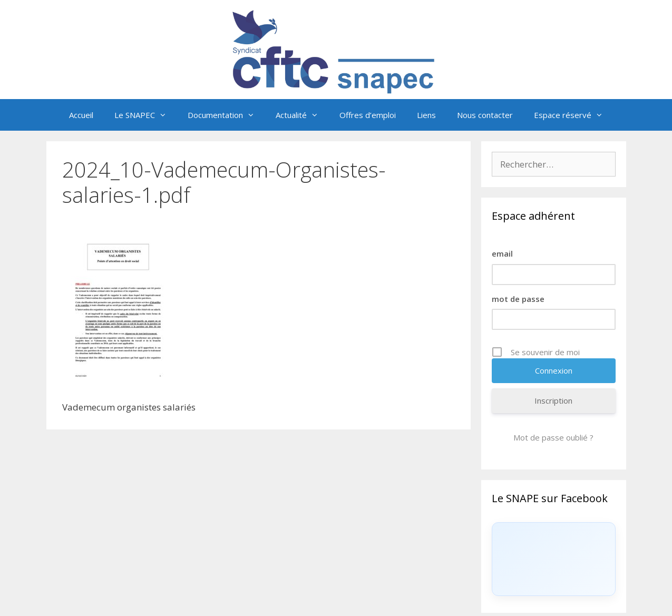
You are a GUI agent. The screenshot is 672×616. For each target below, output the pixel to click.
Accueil (81, 115)
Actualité (302, 115)
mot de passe (518, 299)
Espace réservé (574, 115)
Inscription (553, 400)
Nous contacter (485, 115)
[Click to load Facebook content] (554, 559)
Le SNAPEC (146, 115)
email (502, 253)
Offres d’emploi (368, 115)
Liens (426, 115)
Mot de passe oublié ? (553, 437)
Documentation (226, 115)
